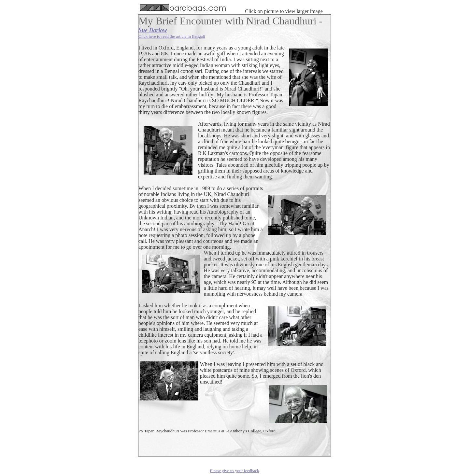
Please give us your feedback (235, 471)
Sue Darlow (153, 30)
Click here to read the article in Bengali (172, 36)
